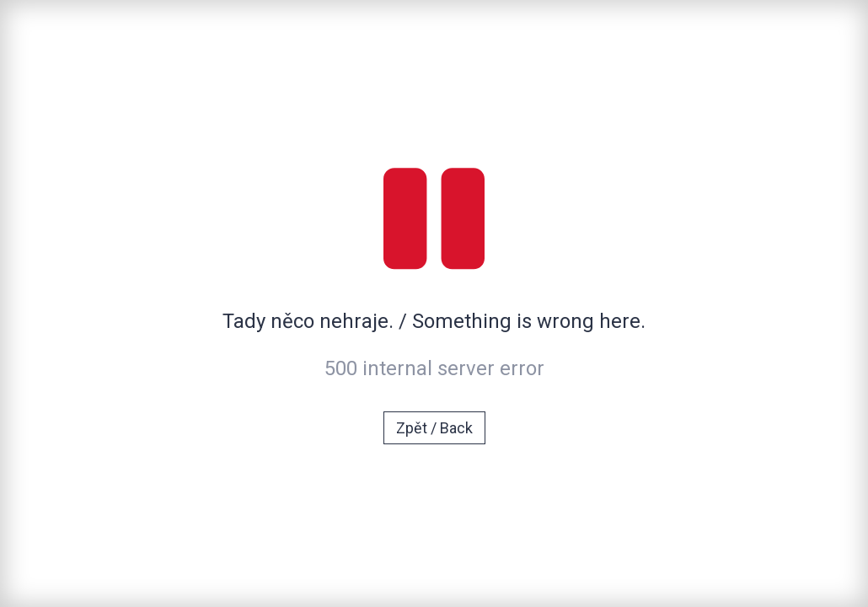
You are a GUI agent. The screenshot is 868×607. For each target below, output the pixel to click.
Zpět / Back (434, 428)
